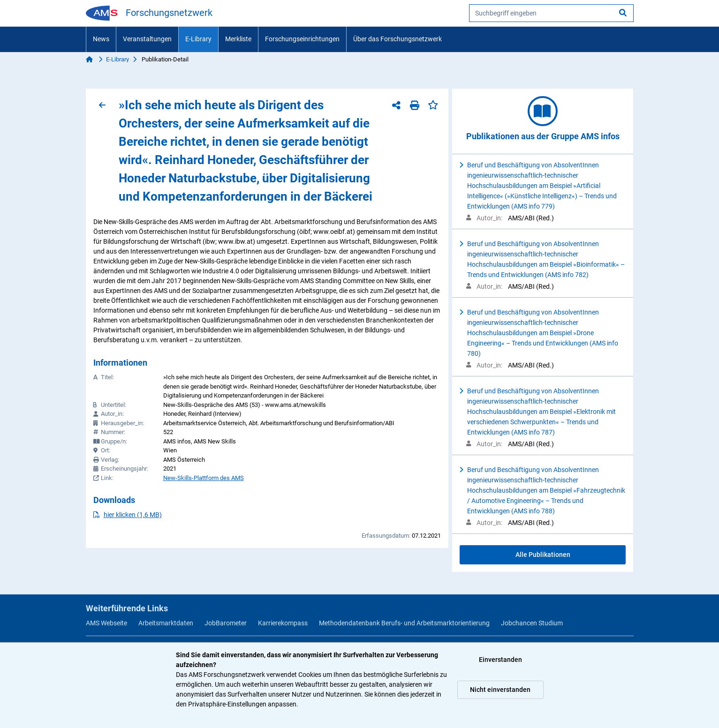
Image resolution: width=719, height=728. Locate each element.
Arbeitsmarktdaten (166, 623)
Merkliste (238, 39)
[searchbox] (551, 13)
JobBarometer (226, 623)
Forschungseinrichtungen (302, 39)
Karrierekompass (283, 623)
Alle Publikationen (543, 555)
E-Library (198, 39)
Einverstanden (500, 660)
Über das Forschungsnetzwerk (397, 39)
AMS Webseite (106, 623)
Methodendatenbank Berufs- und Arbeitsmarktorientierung (404, 623)
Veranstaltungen (147, 39)
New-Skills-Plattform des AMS (204, 478)
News (101, 39)
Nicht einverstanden (500, 690)
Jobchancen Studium (532, 623)
